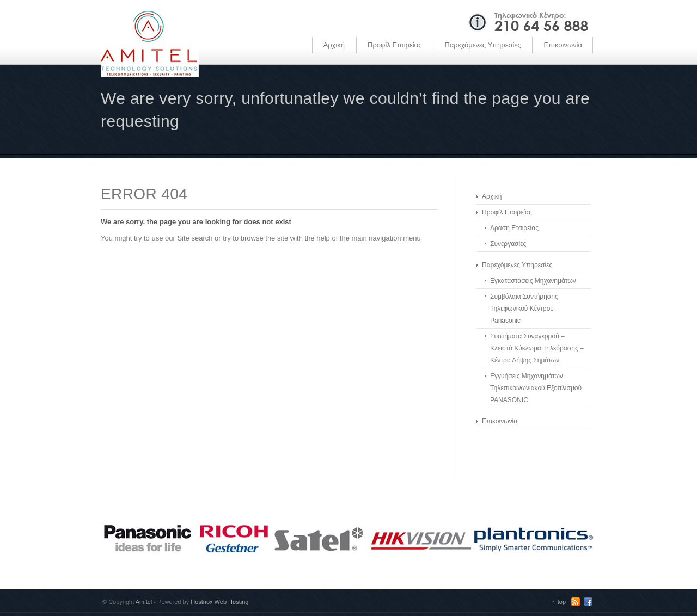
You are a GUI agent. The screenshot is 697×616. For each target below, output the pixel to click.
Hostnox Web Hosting (219, 602)
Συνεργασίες (508, 244)
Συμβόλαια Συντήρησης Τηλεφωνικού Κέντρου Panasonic (524, 309)
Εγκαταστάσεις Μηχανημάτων (533, 281)
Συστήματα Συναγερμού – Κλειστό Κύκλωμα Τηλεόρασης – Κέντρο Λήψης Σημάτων (537, 348)
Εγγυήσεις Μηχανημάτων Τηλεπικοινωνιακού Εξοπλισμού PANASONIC (536, 388)
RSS (576, 602)
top (562, 602)
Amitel (144, 602)
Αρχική (334, 45)
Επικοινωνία (563, 45)
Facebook (588, 602)
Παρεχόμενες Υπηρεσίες (482, 45)
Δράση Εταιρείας (514, 228)
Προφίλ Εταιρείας (395, 45)
